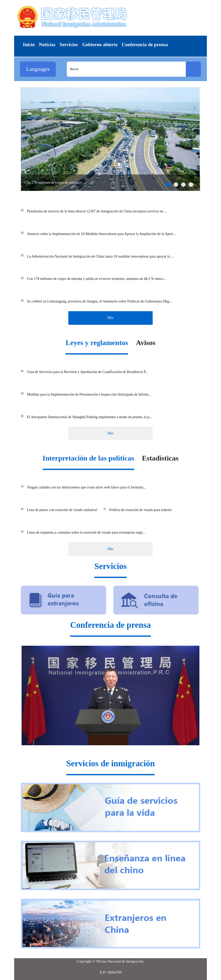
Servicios (110, 566)
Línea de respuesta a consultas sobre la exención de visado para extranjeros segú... (86, 532)
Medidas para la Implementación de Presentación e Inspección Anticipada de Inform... (89, 394)
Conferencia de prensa (110, 625)
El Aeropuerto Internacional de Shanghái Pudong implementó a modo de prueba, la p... (90, 417)
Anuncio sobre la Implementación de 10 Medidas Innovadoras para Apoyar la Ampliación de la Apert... (101, 234)
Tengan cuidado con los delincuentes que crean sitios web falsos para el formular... (86, 487)
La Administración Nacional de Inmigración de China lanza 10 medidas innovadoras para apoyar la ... (100, 256)
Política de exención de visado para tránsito (140, 510)
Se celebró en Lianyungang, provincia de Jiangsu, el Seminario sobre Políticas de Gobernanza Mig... (99, 301)
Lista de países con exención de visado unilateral (62, 510)
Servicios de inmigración (110, 763)
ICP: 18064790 (110, 972)
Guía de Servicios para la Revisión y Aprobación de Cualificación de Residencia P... (88, 372)
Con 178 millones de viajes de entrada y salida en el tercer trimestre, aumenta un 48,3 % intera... (96, 279)
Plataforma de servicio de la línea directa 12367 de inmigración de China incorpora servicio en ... (97, 211)
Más (110, 318)
